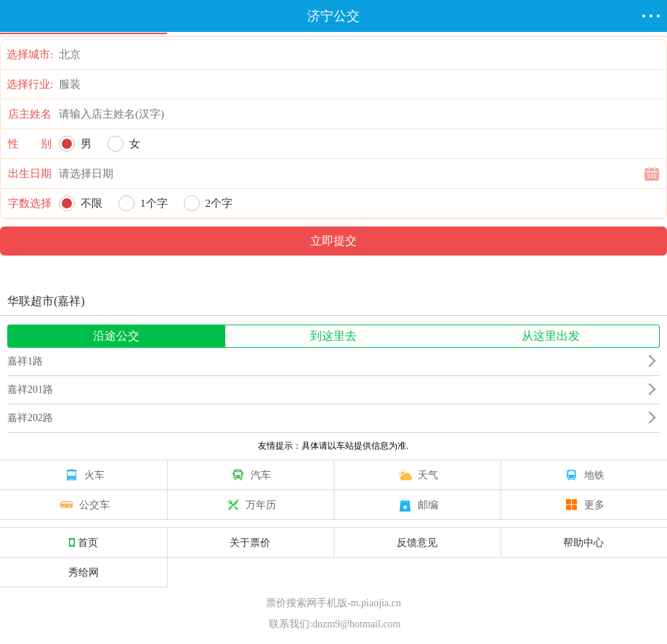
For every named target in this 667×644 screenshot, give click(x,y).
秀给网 (84, 572)
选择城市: (30, 54)
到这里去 (333, 336)
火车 (84, 475)
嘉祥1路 (25, 361)
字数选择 (30, 203)
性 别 (30, 144)
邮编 (417, 505)
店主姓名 (30, 114)
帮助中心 (583, 542)
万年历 (250, 505)
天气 (417, 475)
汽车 (250, 475)
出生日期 (30, 174)
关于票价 (250, 542)
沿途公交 (116, 336)
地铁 (583, 475)
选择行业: (30, 84)
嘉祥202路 (30, 418)
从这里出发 (551, 336)
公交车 (84, 505)
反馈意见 (417, 542)
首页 (84, 542)
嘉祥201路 (30, 390)
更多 (583, 505)
